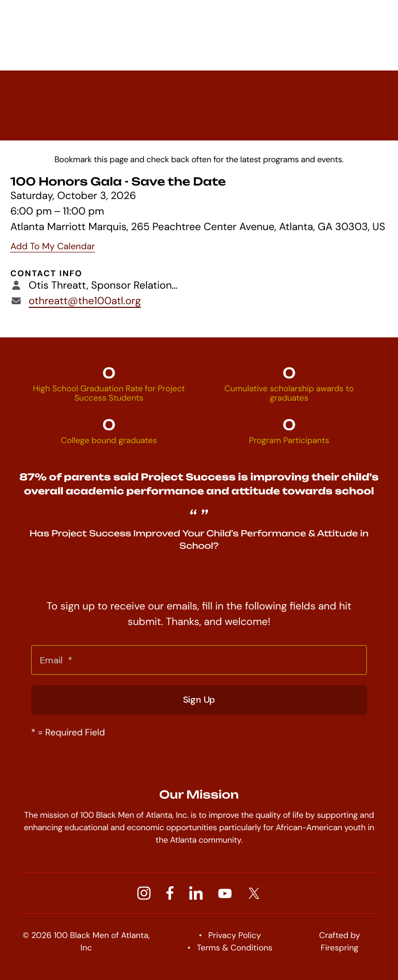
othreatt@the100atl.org (84, 301)
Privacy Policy (235, 935)
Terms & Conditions (235, 948)
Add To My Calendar (53, 247)
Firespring (340, 948)
